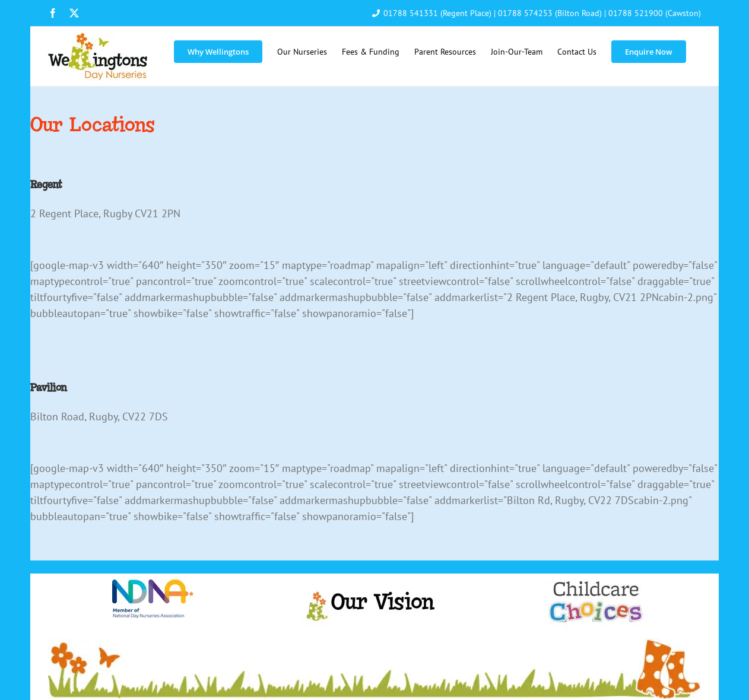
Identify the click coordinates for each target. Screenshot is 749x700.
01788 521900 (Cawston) (655, 13)
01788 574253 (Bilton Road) (550, 13)
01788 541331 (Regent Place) (437, 13)
